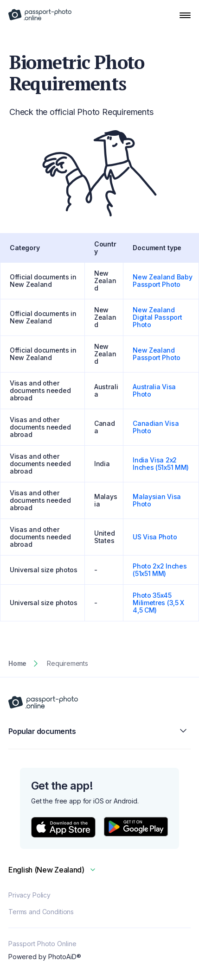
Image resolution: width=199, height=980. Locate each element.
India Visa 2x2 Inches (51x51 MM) (161, 464)
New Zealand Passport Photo (157, 354)
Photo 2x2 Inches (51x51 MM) (160, 570)
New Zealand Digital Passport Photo (157, 317)
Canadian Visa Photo (156, 427)
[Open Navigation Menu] (185, 15)
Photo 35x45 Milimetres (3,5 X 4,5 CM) (158, 603)
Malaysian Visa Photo (157, 500)
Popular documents (99, 731)
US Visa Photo (155, 537)
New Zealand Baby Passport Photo (162, 281)
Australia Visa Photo (154, 390)
